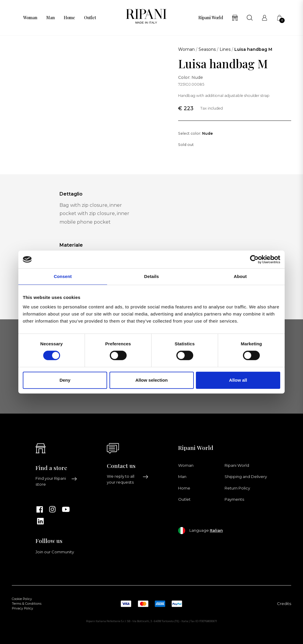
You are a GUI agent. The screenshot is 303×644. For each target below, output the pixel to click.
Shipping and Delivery (246, 477)
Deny (65, 380)
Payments (234, 499)
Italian (216, 530)
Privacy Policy (22, 608)
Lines (225, 49)
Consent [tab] (63, 276)
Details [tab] (151, 276)
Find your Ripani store (56, 481)
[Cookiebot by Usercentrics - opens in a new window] (254, 259)
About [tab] (240, 276)
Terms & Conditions (27, 604)
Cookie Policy (22, 599)
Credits (284, 604)
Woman (30, 18)
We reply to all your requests (128, 479)
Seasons (207, 49)
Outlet (90, 18)
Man (50, 18)
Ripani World (211, 18)
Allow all (238, 380)
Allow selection (151, 380)
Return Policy (237, 488)
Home (69, 18)
